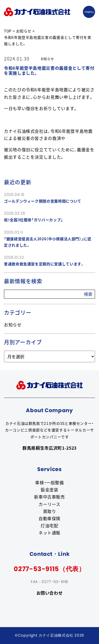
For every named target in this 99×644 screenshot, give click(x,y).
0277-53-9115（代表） (49, 569)
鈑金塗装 (49, 490)
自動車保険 (49, 518)
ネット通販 (49, 533)
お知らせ (13, 325)
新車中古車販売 (49, 497)
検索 (88, 294)
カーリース (49, 504)
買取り (50, 511)
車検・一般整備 (49, 482)
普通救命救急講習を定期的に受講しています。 (44, 264)
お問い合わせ (50, 593)
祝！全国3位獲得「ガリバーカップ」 (34, 220)
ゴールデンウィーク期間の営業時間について (43, 201)
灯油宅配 (49, 525)
